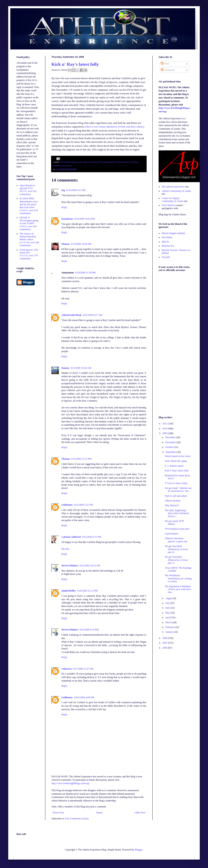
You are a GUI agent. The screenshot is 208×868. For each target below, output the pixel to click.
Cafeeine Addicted (71, 537)
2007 (165, 643)
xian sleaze (67, 165)
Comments (168, 70)
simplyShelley (69, 591)
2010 (165, 429)
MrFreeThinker (70, 566)
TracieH (166, 257)
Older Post (140, 813)
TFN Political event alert (177, 529)
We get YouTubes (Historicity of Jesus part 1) (176, 560)
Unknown (67, 669)
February (170, 627)
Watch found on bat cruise (178, 456)
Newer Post (58, 813)
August (169, 598)
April (168, 617)
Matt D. (165, 242)
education (83, 162)
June (168, 608)
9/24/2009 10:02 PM (85, 219)
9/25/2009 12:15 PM (81, 459)
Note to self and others (176, 496)
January (169, 632)
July (168, 603)
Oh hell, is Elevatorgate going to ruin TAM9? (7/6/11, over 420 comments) (29, 224)
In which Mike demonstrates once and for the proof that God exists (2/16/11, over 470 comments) (29, 206)
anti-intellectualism (69, 162)
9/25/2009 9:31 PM (92, 537)
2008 (165, 638)
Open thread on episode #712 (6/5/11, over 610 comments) (28, 190)
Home (99, 813)
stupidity (57, 165)
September (171, 452)
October (170, 447)
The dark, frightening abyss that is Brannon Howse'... (177, 513)
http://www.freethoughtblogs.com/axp (70, 783)
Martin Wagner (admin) (173, 233)
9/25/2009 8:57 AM (93, 315)
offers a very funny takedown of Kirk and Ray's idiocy (114, 127)
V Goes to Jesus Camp (176, 483)
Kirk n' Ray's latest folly (75, 64)
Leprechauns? (172, 534)
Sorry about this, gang (176, 461)
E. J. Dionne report (174, 466)
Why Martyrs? (172, 505)
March (169, 622)
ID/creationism (105, 162)
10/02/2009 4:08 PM (84, 697)
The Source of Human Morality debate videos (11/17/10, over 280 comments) (29, 240)
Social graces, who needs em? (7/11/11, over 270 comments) (29, 254)
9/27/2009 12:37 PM (83, 669)
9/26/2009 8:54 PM (89, 630)
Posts (165, 64)
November (171, 442)
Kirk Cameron (119, 162)
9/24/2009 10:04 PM (81, 244)
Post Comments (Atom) (77, 819)
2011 (165, 424)
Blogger (139, 850)
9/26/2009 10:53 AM (90, 566)
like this (65, 549)
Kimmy (65, 368)
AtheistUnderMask (71, 315)
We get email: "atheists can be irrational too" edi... (178, 490)
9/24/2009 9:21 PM (76, 190)
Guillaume (67, 505)
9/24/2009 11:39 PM (85, 273)
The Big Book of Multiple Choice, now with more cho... (178, 589)
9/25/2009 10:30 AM (81, 368)
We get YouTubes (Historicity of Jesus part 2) (176, 549)
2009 (165, 433)
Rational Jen (168, 246)
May (168, 613)
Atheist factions (173, 501)
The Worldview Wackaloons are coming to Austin (178, 578)
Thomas (66, 459)
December (171, 437)
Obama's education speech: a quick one (176, 540)
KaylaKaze (67, 219)
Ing (63, 190)
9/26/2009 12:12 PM (87, 591)
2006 (165, 648)
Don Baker (167, 237)
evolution (93, 162)
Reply (64, 207)
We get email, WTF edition (174, 522)
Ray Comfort (132, 162)
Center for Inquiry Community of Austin (172, 200)
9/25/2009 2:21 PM (83, 505)
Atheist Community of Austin (176, 191)
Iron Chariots (168, 205)
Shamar (66, 244)
